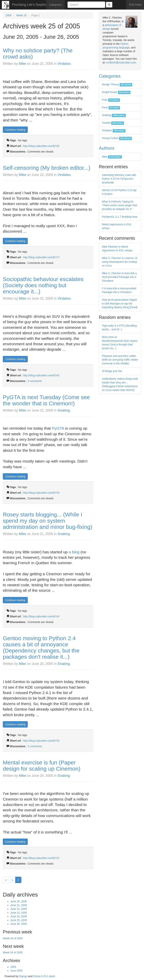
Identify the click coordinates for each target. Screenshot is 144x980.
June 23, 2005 (19, 913)
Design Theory (117, 84)
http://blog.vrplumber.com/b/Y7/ (41, 257)
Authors (107, 148)
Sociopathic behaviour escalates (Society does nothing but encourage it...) (43, 285)
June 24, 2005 (19, 916)
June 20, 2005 (19, 901)
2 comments (35, 746)
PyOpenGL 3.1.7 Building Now (120, 217)
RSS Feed (135, 5)
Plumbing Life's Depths (29, 5)
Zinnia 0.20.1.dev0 (44, 976)
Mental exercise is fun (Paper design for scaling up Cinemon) (42, 766)
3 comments (35, 381)
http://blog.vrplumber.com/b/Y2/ (41, 858)
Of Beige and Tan (112, 371)
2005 (9, 15)
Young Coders (117, 138)
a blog (74, 552)
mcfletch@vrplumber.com (121, 63)
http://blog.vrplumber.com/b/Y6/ (41, 375)
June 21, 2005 (19, 905)
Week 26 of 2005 (13, 952)
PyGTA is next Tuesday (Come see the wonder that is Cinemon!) (46, 400)
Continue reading (15, 130)
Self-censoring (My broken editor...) (47, 168)
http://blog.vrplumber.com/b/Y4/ (41, 616)
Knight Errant (116, 92)
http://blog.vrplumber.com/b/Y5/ (41, 493)
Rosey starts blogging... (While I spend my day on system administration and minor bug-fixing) (48, 521)
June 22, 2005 (19, 909)
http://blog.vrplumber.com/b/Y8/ (41, 146)
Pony (111, 107)
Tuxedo (113, 123)
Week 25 (21, 15)
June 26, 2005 (19, 924)
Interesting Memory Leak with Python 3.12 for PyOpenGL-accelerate (119, 179)
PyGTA (58, 428)
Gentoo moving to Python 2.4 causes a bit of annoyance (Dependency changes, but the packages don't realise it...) (41, 647)
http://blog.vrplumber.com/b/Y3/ (41, 741)
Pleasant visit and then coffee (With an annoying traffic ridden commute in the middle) (120, 360)
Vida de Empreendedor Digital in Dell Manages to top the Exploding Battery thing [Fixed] (120, 304)
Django (23, 976)
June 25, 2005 (19, 920)
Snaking (64, 410)
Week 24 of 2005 (13, 938)
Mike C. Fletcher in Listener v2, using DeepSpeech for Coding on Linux (120, 262)
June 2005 (16, 971)
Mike (22, 64)
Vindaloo (64, 64)
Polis (111, 100)
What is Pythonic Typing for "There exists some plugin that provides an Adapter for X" (119, 205)
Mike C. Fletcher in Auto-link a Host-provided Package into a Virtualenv (119, 277)
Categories (56, 5)
